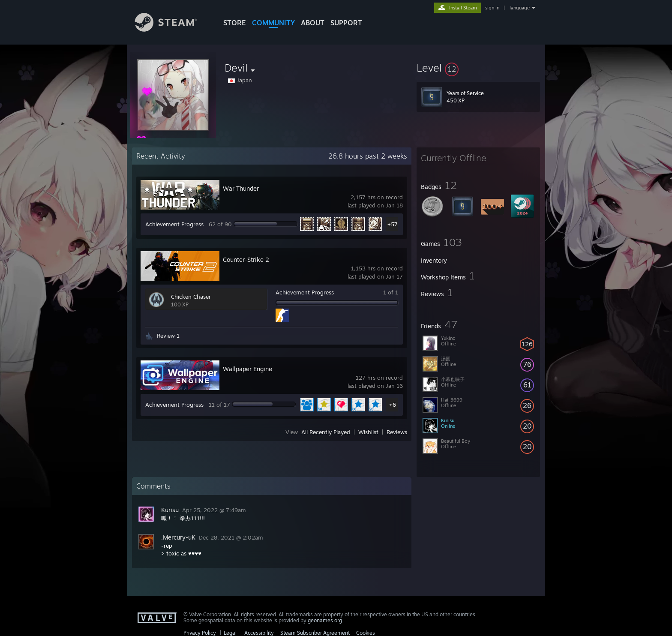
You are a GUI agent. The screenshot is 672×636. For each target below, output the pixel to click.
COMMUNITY (273, 23)
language (520, 8)
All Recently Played (326, 432)
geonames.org (325, 620)
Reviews (397, 432)
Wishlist (368, 432)
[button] (478, 68)
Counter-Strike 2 (246, 259)
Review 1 (168, 336)
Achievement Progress (174, 224)
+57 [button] (393, 224)
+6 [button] (393, 405)
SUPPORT (346, 23)
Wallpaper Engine (247, 369)
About (313, 23)
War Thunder (241, 188)
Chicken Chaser (191, 297)
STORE (235, 23)
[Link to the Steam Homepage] (172, 29)
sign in (492, 8)
